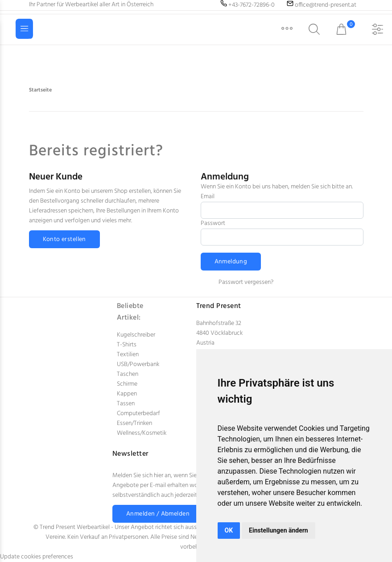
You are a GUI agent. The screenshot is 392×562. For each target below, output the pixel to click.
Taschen (128, 374)
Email (208, 197)
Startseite (40, 90)
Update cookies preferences (37, 557)
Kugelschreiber (136, 335)
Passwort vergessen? (246, 282)
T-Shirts (127, 345)
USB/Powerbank (138, 364)
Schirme (127, 384)
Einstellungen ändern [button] (279, 530)
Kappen (127, 394)
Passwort (213, 223)
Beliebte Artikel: (130, 312)
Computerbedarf (138, 414)
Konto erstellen (64, 239)
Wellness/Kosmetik (142, 433)
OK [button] (229, 530)
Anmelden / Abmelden (158, 514)
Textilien (128, 355)
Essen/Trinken (134, 423)
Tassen (126, 404)
